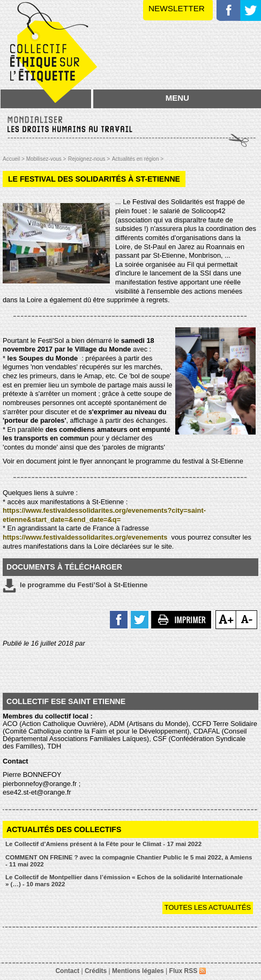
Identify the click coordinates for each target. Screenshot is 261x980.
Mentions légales (138, 971)
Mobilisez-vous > (46, 159)
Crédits (96, 971)
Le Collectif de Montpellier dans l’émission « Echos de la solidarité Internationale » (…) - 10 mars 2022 (124, 881)
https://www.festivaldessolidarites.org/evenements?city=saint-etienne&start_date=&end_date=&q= (104, 515)
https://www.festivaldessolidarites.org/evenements (86, 537)
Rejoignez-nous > (89, 159)
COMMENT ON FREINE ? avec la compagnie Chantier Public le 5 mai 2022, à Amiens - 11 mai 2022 (129, 861)
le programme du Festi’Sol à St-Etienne (75, 586)
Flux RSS (188, 971)
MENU (177, 98)
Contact (67, 971)
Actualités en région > (138, 159)
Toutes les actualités (208, 907)
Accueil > (14, 159)
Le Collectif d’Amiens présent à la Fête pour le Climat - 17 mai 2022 (103, 844)
